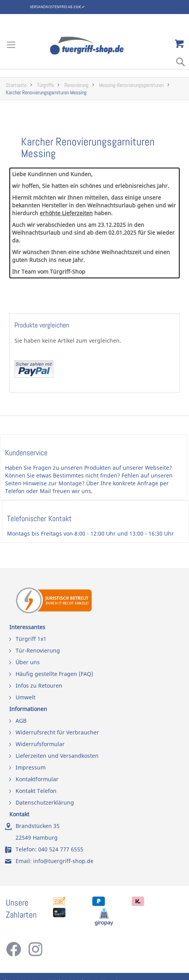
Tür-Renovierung (38, 650)
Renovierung (76, 85)
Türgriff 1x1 (31, 639)
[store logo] (94, 46)
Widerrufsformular (40, 744)
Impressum (31, 767)
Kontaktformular (37, 779)
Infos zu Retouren (39, 685)
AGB (21, 721)
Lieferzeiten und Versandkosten (57, 756)
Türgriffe (45, 85)
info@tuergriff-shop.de (63, 861)
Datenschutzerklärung (45, 802)
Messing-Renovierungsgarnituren (131, 85)
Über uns (28, 662)
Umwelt (26, 697)
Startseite (16, 85)
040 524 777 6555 (61, 849)
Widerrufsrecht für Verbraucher (57, 732)
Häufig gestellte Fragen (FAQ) (54, 674)
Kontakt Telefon (36, 791)
